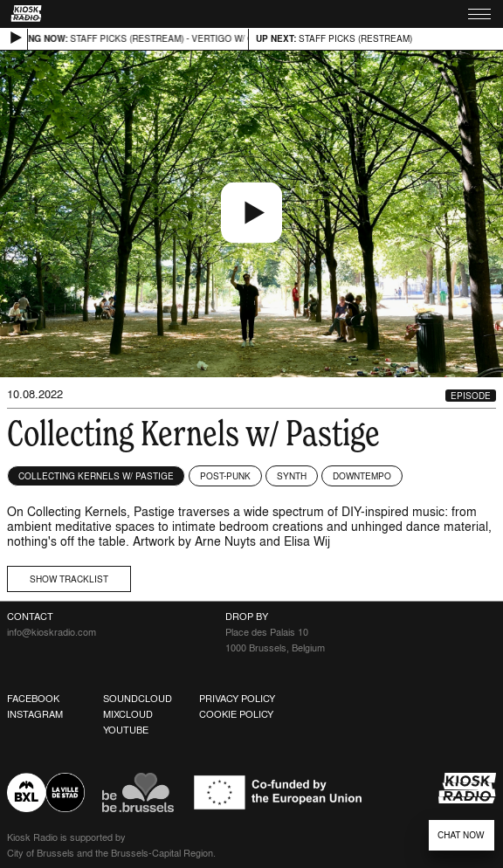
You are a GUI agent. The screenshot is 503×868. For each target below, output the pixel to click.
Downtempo (362, 476)
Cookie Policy (236, 714)
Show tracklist (69, 579)
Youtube (126, 730)
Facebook (33, 699)
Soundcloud (138, 699)
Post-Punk (225, 476)
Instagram (35, 714)
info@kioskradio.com (52, 632)
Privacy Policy (237, 699)
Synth (292, 476)
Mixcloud (128, 714)
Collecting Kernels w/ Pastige (96, 476)
